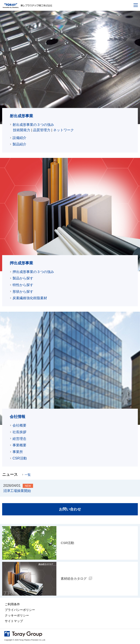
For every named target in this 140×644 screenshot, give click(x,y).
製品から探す (23, 278)
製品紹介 (19, 144)
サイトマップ (14, 621)
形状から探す (23, 292)
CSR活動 (20, 458)
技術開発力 (22, 130)
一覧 (28, 475)
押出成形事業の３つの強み (33, 272)
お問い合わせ (70, 509)
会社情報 (17, 417)
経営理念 (19, 439)
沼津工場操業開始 (17, 491)
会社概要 (19, 425)
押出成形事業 (21, 263)
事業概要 (19, 445)
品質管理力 (42, 130)
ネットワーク (64, 130)
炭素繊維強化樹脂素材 (30, 298)
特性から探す (23, 285)
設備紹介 (19, 138)
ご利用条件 (12, 605)
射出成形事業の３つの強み (33, 125)
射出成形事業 (21, 116)
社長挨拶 (19, 432)
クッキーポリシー (17, 616)
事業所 (18, 452)
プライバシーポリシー (20, 610)
